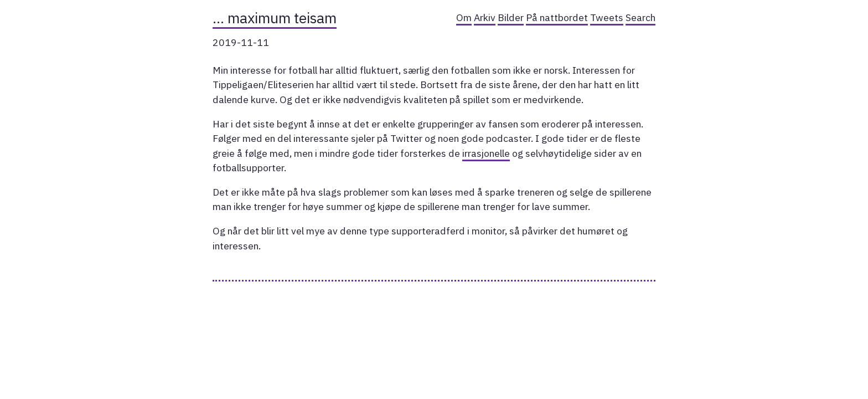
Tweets (607, 17)
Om (464, 17)
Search (640, 17)
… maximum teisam (275, 18)
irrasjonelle (486, 153)
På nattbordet (557, 17)
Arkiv (485, 17)
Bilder (511, 17)
